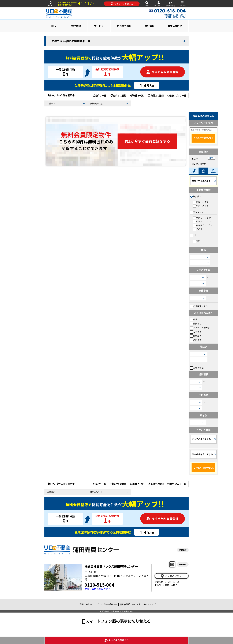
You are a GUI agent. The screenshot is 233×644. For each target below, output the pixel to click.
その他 (198, 229)
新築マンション (202, 218)
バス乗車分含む (199, 306)
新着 (194, 319)
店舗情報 (182, 564)
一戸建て (196, 196)
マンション (197, 212)
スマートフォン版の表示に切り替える (118, 621)
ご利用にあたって (86, 604)
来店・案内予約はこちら (98, 589)
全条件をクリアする (202, 454)
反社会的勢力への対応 (130, 604)
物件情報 (76, 26)
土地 (194, 235)
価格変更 (196, 336)
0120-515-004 (99, 585)
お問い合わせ (171, 4)
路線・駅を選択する (201, 181)
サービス (99, 26)
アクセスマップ (171, 576)
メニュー (183, 4)
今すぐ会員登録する (122, 4)
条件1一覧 (100, 95)
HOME (50, 4)
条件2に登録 (156, 95)
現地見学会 (197, 340)
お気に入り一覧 (177, 95)
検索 (147, 4)
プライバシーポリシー (107, 604)
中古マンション (202, 221)
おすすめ (196, 332)
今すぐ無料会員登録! (163, 72)
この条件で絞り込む (203, 138)
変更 (211, 158)
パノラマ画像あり (200, 328)
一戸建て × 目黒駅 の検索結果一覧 (70, 41)
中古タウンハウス (203, 225)
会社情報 (149, 26)
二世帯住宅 (197, 368)
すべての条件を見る (201, 439)
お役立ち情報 (124, 26)
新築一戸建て (201, 202)
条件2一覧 (137, 95)
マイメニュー (159, 4)
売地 (197, 241)
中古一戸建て (201, 206)
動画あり (196, 323)
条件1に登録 (118, 95)
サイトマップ (149, 604)
